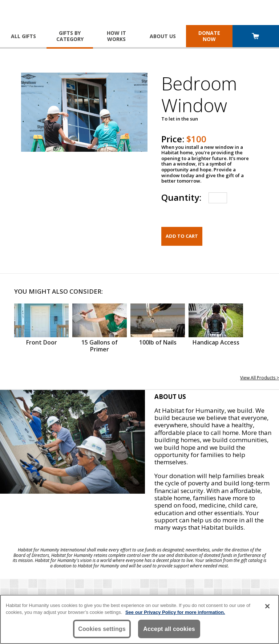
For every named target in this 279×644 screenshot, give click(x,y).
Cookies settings (102, 629)
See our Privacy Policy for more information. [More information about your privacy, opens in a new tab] (175, 612)
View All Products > (260, 378)
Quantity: (181, 197)
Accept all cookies (169, 629)
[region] (139, 619)
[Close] (267, 606)
